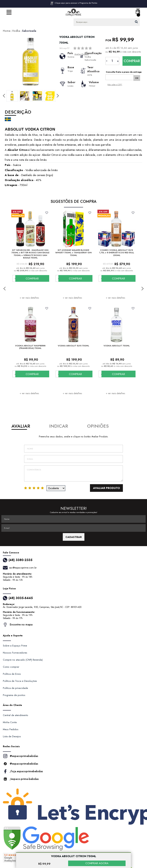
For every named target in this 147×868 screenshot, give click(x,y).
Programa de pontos (14, 695)
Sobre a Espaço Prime (15, 646)
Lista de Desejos (12, 736)
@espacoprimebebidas (20, 756)
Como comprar (11, 667)
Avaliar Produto (110, 488)
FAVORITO (47, 213)
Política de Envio (12, 674)
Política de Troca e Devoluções (20, 681)
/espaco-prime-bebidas (21, 779)
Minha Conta (10, 722)
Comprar (132, 61)
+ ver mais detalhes (29, 298)
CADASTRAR (74, 537)
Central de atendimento (16, 715)
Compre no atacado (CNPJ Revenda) (23, 660)
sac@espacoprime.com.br (23, 568)
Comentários (73, 473)
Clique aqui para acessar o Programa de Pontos (74, 3)
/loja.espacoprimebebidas (23, 771)
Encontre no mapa (18, 625)
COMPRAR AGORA (97, 863)
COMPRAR (39, 278)
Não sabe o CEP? (115, 84)
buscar (136, 22)
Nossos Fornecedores (15, 653)
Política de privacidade (15, 688)
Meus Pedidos (11, 729)
